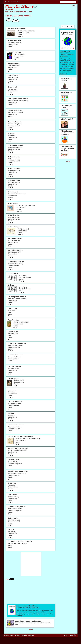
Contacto (18, 640)
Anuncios (24, 640)
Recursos (31, 640)
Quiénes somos (9, 640)
